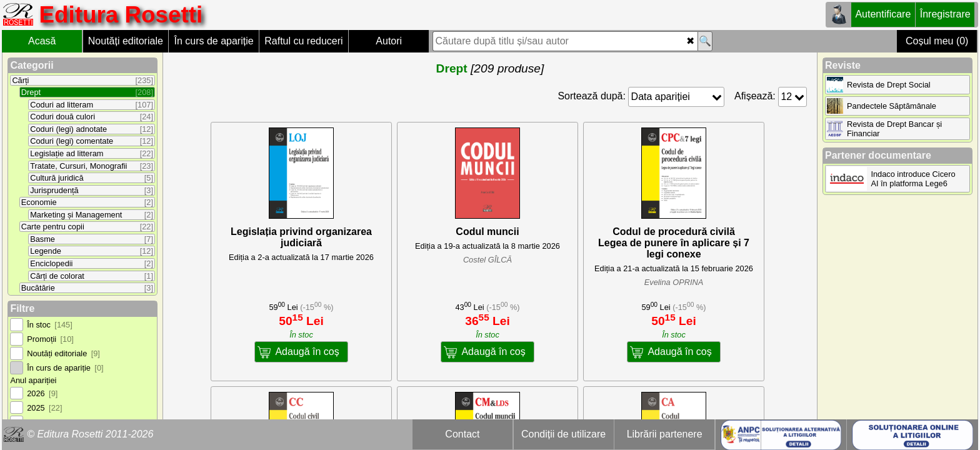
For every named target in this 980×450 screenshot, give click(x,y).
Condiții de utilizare (563, 434)
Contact (462, 434)
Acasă (42, 41)
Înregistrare (945, 14)
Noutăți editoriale (126, 41)
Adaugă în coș (307, 352)
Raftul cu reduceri (303, 41)
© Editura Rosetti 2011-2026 (90, 434)
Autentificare (883, 14)
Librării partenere (665, 434)
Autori (389, 41)
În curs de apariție (213, 41)
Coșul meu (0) (937, 41)
